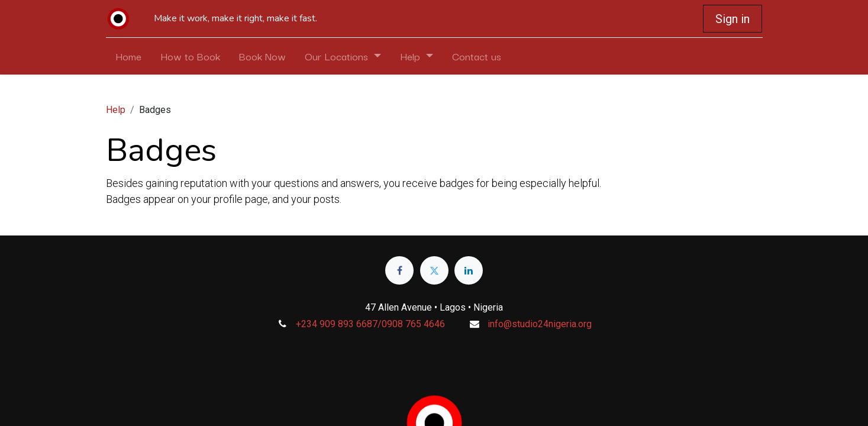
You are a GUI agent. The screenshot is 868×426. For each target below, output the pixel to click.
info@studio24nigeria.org (540, 324)
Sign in (733, 19)
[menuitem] (128, 56)
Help (116, 110)
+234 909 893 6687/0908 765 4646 (370, 324)
